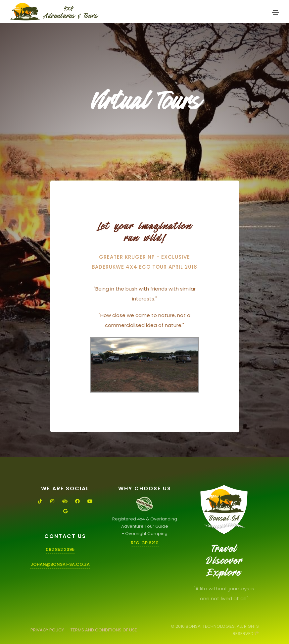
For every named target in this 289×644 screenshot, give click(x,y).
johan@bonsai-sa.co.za (60, 564)
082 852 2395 (60, 549)
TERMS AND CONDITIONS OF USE (104, 630)
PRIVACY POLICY (47, 630)
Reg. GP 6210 (145, 543)
